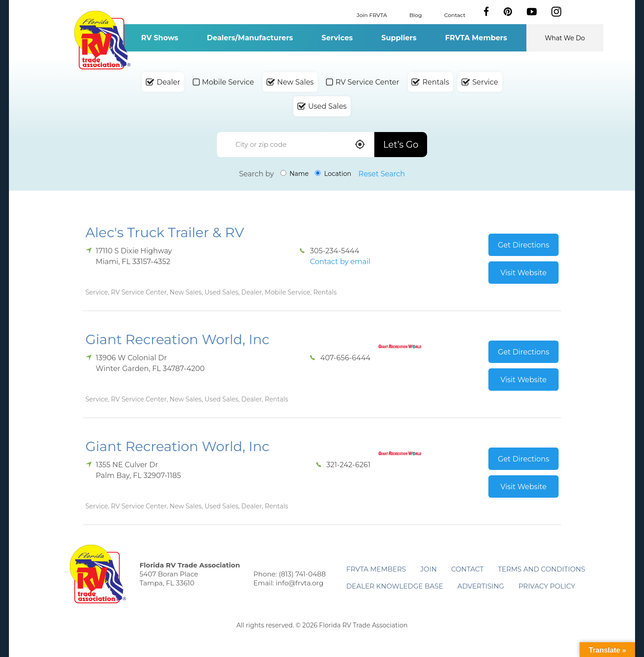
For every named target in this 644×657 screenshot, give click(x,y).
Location (333, 174)
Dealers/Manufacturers (250, 38)
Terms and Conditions (541, 569)
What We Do (565, 38)
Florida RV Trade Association (102, 40)
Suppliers (399, 38)
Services (337, 38)
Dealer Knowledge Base (394, 586)
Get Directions (523, 245)
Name (295, 174)
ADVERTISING (481, 586)
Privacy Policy (547, 586)
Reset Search (382, 174)
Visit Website (523, 273)
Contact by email (340, 262)
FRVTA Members (476, 38)
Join (429, 569)
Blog (415, 15)
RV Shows (159, 38)
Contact (455, 15)
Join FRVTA (372, 15)
